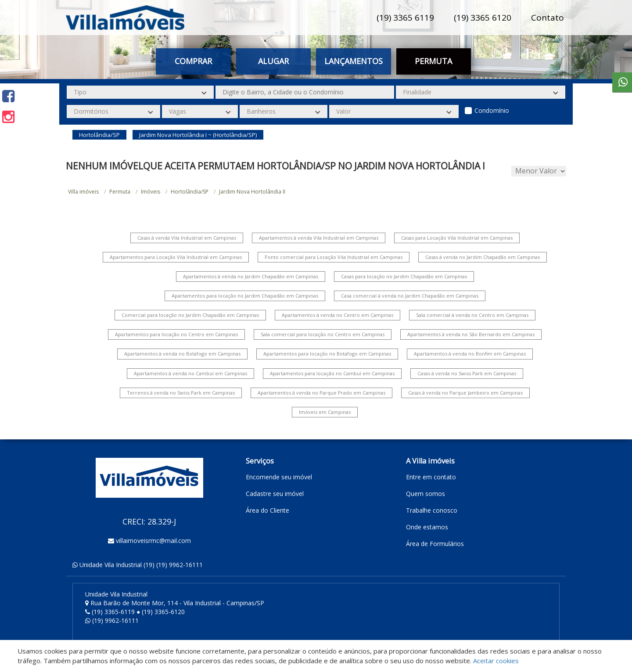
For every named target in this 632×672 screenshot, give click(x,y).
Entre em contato (431, 477)
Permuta (433, 61)
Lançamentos (354, 61)
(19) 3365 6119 (405, 18)
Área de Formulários (435, 544)
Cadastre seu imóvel (275, 494)
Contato (548, 18)
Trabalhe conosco (432, 510)
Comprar (193, 61)
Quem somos (426, 494)
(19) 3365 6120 (483, 18)
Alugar (273, 61)
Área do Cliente (268, 510)
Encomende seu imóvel (279, 477)
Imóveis (151, 192)
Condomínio (492, 110)
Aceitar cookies (496, 661)
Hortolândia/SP (190, 192)
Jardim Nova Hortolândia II (252, 192)
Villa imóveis (83, 192)
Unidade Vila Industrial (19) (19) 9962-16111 (141, 565)
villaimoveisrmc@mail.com (153, 541)
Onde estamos (427, 527)
